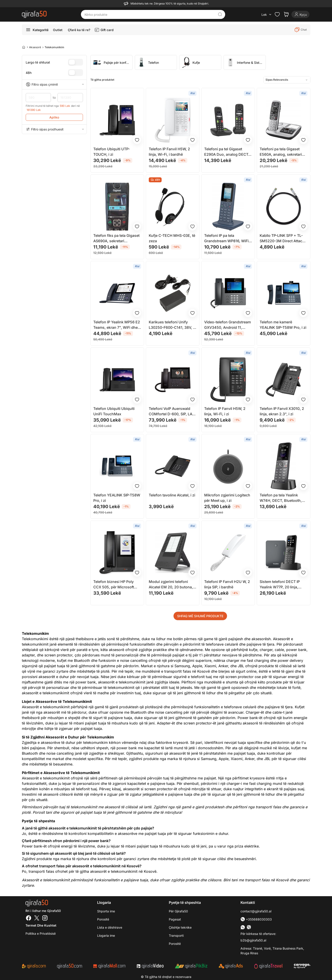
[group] (111, 62)
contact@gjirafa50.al (256, 911)
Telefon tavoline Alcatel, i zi (172, 495)
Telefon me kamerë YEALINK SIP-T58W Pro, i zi (283, 325)
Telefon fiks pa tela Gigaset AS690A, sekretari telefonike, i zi (116, 238)
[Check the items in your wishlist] (277, 14)
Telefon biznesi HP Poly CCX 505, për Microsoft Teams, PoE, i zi (114, 585)
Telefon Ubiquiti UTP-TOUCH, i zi (112, 152)
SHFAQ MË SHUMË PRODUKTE (200, 616)
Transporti (176, 935)
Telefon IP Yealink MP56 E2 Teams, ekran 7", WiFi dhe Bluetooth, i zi (117, 325)
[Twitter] (37, 918)
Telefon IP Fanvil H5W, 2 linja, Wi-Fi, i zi (225, 411)
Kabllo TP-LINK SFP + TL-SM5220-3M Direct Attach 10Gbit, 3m (282, 238)
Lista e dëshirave (110, 927)
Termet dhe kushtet (41, 925)
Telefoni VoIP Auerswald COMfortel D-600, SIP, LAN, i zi (172, 411)
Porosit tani (42, 812)
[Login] (300, 14)
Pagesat (175, 919)
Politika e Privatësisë (41, 933)
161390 (70, 98)
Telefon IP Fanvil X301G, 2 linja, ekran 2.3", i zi (282, 411)
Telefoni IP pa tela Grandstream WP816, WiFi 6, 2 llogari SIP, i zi (226, 238)
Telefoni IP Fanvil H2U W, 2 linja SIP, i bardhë (227, 584)
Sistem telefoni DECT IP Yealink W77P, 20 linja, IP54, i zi (280, 585)
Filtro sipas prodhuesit (54, 129)
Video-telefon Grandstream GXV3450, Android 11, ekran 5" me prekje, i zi (228, 325)
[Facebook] (29, 918)
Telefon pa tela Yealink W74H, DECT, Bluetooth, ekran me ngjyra (281, 498)
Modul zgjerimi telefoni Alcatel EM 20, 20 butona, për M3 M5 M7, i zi (171, 585)
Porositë (103, 919)
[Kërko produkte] (150, 14)
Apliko (54, 117)
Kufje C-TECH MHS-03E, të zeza (172, 238)
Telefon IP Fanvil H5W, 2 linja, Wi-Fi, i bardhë (169, 152)
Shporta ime (106, 911)
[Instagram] (45, 918)
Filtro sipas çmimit (54, 85)
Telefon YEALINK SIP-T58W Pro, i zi (117, 498)
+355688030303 (256, 919)
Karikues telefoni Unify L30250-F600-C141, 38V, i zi (171, 325)
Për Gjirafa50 (178, 911)
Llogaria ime (106, 935)
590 (38, 98)
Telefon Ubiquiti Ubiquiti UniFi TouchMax (114, 411)
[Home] (24, 47)
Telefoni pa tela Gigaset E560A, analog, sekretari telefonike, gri (281, 152)
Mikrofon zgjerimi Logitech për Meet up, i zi (227, 498)
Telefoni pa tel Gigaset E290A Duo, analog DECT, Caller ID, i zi (227, 152)
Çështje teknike (180, 927)
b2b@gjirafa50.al (253, 940)
